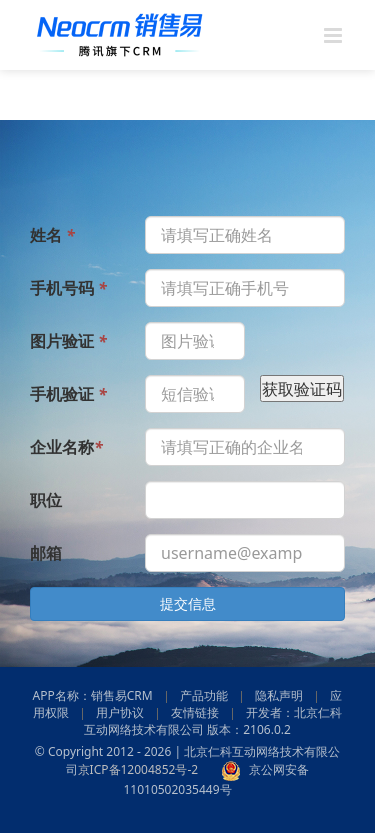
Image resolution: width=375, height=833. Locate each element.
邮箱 (46, 552)
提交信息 (188, 603)
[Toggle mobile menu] (334, 35)
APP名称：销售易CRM (93, 695)
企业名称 (66, 446)
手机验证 (68, 393)
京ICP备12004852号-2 (138, 769)
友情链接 (195, 712)
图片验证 (68, 340)
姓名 (52, 234)
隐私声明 (279, 695)
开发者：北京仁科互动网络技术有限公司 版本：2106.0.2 (213, 721)
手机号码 (68, 287)
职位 (46, 499)
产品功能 (204, 695)
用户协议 (120, 712)
